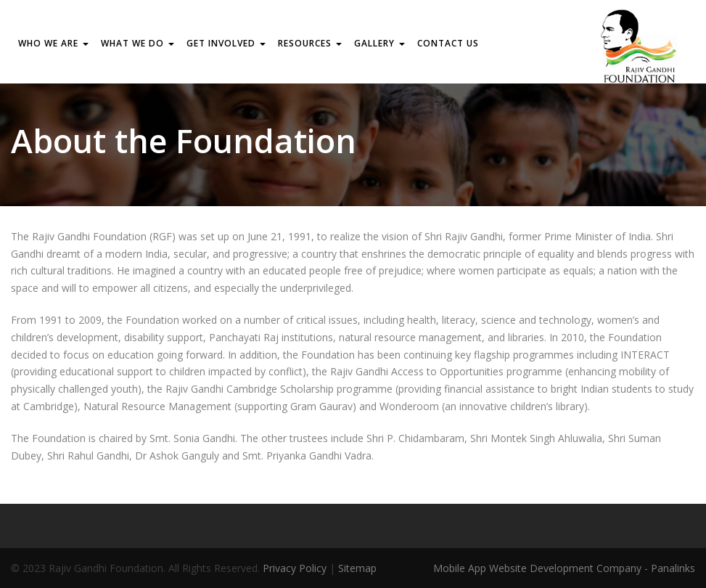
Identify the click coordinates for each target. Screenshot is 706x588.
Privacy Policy (295, 568)
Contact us (448, 43)
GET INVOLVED (226, 43)
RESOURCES (310, 43)
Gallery (379, 43)
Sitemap (357, 568)
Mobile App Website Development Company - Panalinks (564, 568)
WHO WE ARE (53, 43)
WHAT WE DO (137, 43)
